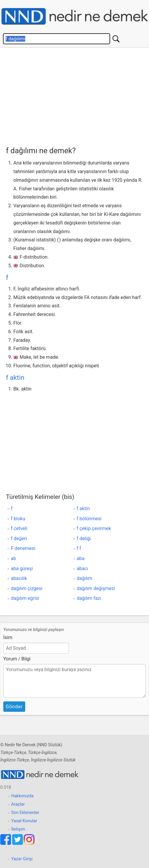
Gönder (14, 707)
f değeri (19, 539)
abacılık (19, 578)
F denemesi (23, 548)
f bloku (18, 519)
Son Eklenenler (25, 813)
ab (14, 558)
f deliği (84, 539)
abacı (82, 569)
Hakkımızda (22, 796)
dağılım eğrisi (25, 598)
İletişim (18, 829)
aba (80, 558)
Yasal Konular (24, 821)
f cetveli (19, 528)
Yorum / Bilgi (17, 659)
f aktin (15, 377)
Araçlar (18, 804)
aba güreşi (22, 569)
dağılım (84, 578)
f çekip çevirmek (94, 528)
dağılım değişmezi (96, 588)
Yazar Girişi (22, 859)
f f (79, 548)
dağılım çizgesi (27, 588)
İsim (8, 637)
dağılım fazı (89, 598)
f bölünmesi (89, 519)
